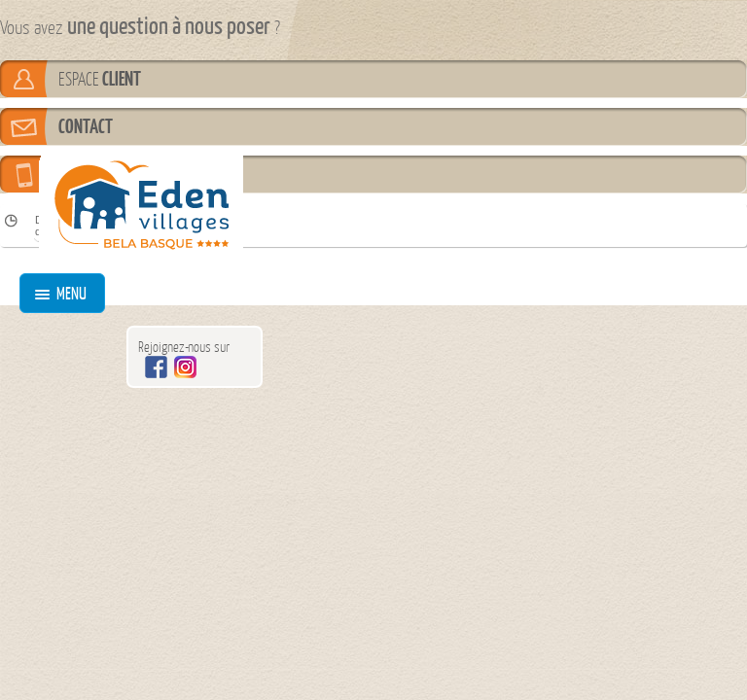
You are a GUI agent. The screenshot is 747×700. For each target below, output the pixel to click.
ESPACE (100, 79)
